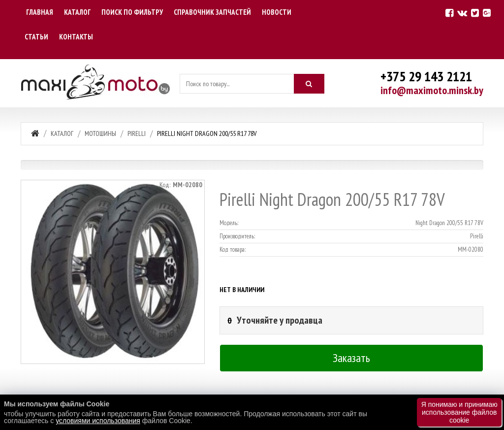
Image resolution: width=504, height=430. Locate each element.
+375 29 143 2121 (426, 76)
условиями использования (98, 421)
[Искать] (309, 84)
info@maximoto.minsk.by (432, 90)
